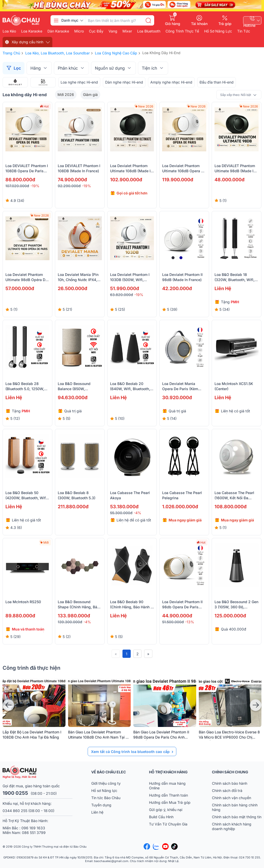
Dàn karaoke (58, 31)
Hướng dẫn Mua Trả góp (170, 802)
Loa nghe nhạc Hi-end (79, 82)
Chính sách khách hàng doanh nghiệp (232, 826)
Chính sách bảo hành (230, 783)
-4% (138, 513)
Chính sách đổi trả (227, 791)
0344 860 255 (15, 811)
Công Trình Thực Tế (182, 31)
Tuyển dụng (101, 805)
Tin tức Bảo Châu (106, 798)
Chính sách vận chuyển (232, 798)
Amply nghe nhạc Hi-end (171, 82)
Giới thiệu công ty (106, 783)
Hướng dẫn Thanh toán (168, 795)
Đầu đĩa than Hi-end (217, 82)
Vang (113, 31)
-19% (35, 186)
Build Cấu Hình (161, 817)
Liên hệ (97, 812)
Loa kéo (9, 31)
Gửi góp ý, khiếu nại (166, 810)
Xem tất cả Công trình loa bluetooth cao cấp (130, 752)
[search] (148, 20)
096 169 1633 (33, 828)
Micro (79, 31)
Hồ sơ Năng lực (104, 791)
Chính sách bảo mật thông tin (237, 817)
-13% (190, 622)
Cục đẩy (96, 31)
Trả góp (225, 23)
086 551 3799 (34, 833)
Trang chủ (11, 53)
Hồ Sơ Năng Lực (218, 31)
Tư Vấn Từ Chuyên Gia (169, 824)
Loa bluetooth (149, 31)
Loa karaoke (32, 31)
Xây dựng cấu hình (27, 42)
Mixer (127, 31)
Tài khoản (199, 23)
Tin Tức (244, 31)
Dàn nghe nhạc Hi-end (124, 82)
